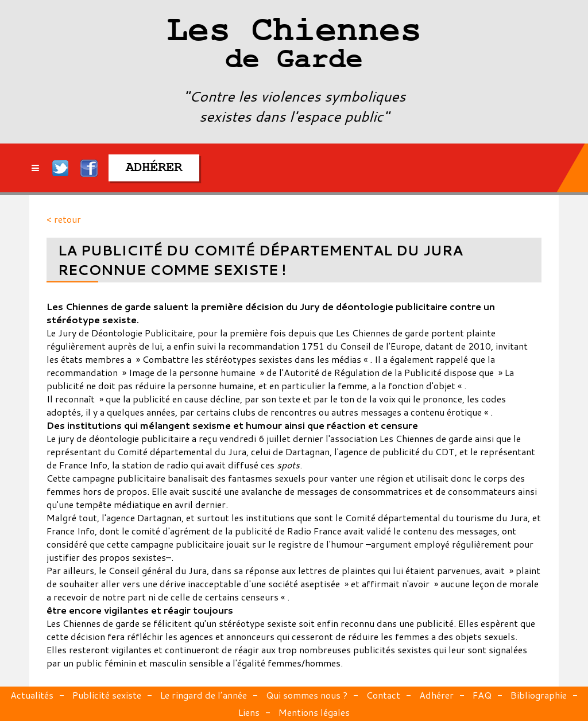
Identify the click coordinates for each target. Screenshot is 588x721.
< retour (64, 219)
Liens (249, 712)
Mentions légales (314, 712)
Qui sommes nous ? (307, 695)
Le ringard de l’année (204, 695)
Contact (383, 695)
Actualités (32, 695)
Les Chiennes (294, 46)
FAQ (482, 695)
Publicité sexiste (107, 695)
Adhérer (436, 695)
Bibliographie (539, 695)
